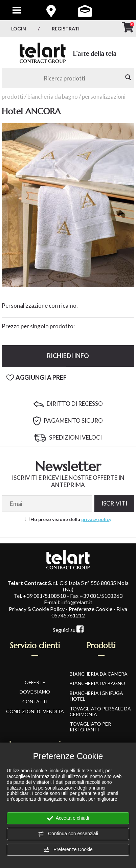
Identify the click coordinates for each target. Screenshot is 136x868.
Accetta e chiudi (68, 818)
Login (19, 29)
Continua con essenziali (68, 834)
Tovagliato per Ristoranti (90, 727)
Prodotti (13, 97)
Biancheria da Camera (99, 674)
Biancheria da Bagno (53, 97)
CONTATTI (35, 701)
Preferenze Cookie (68, 850)
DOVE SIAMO (35, 692)
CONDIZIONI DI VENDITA (35, 711)
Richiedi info (68, 356)
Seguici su (68, 630)
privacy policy (96, 519)
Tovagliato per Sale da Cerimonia (100, 711)
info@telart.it (77, 602)
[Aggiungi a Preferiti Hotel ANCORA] (34, 378)
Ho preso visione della (71, 519)
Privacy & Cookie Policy (37, 609)
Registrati (66, 29)
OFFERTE (35, 682)
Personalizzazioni (104, 97)
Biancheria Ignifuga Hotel (96, 696)
